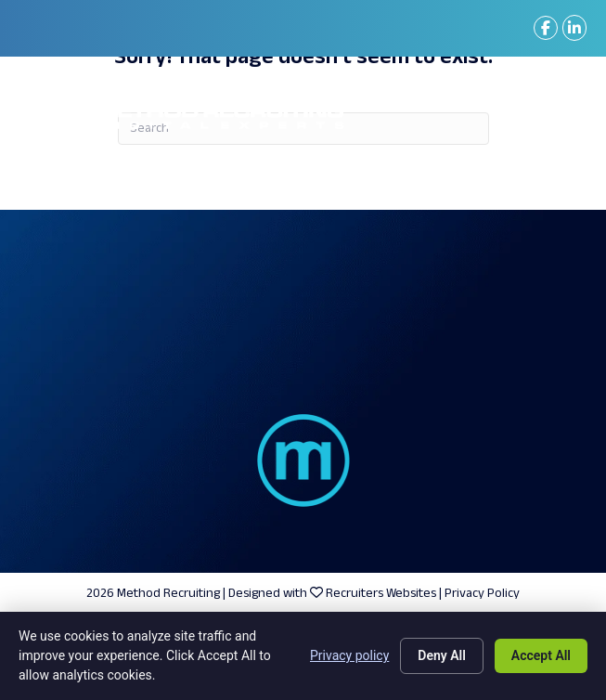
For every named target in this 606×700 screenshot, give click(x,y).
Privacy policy (349, 655)
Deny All (442, 655)
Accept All (541, 655)
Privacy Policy (482, 594)
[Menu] (559, 117)
